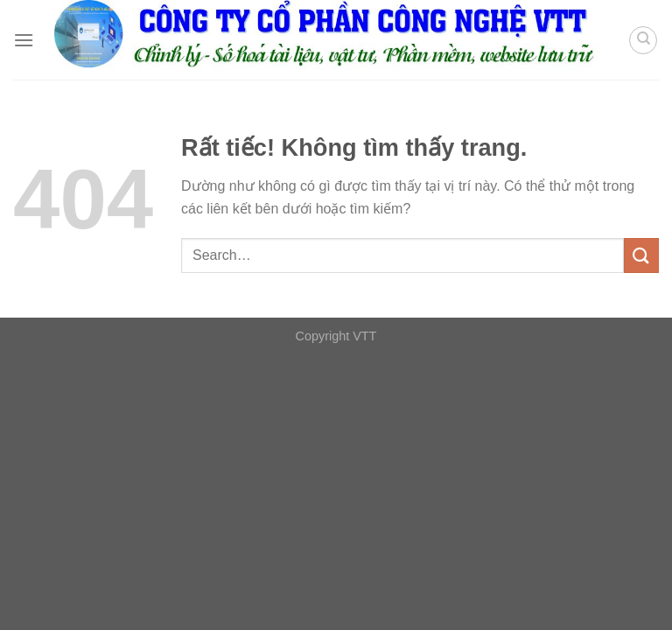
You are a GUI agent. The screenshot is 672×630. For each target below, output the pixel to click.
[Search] (643, 40)
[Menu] (24, 40)
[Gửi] (641, 255)
